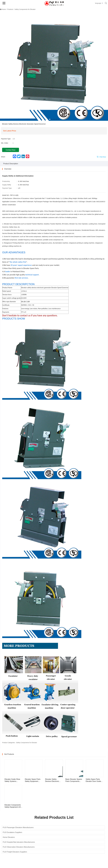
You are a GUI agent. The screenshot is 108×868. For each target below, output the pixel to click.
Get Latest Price (10, 131)
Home (4, 9)
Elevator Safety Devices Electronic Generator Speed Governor (52, 780)
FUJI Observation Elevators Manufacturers (19, 847)
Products (10, 9)
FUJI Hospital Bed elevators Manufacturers (19, 842)
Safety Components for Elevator (25, 9)
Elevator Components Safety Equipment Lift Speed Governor (13, 806)
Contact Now (11, 150)
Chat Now (101, 157)
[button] (50, 119)
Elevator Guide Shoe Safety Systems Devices (12, 780)
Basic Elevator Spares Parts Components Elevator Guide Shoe (74, 780)
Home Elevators (9, 837)
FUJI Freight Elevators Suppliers (15, 852)
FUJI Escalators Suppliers (12, 832)
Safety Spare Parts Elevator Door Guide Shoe (93, 780)
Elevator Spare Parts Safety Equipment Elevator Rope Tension (33, 780)
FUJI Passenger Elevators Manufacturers (18, 827)
